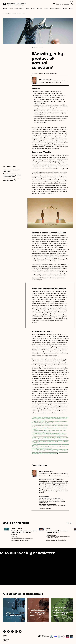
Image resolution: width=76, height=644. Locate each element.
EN (72, 1)
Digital (27, 9)
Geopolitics (72, 9)
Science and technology (56, 9)
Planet (5, 9)
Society (65, 9)
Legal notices (6, 639)
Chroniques (8, 13)
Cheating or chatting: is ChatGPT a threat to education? (13, 180)
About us (5, 635)
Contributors (6, 638)
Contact (5, 641)
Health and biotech (19, 9)
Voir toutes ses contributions (45, 508)
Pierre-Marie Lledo (46, 79)
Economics (39, 9)
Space (33, 9)
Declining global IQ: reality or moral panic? (12, 171)
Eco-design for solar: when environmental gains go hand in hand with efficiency (12, 175)
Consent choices (6, 642)
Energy (11, 9)
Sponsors (5, 637)
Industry (46, 9)
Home (4, 13)
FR (70, 1)
